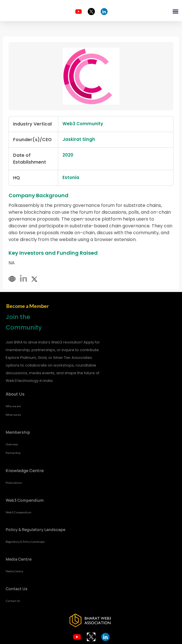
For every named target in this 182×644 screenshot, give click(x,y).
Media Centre (14, 571)
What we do (13, 415)
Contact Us (13, 601)
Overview (12, 444)
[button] (176, 12)
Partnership (13, 453)
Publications (14, 483)
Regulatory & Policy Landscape (25, 542)
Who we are (13, 406)
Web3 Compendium (18, 512)
